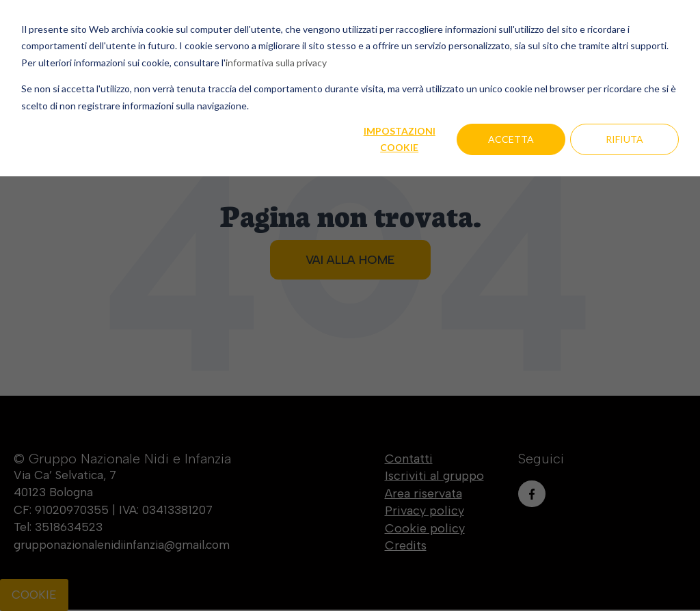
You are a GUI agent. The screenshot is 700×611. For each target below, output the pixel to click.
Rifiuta (624, 139)
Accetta (511, 139)
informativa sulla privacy (276, 63)
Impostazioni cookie (400, 139)
